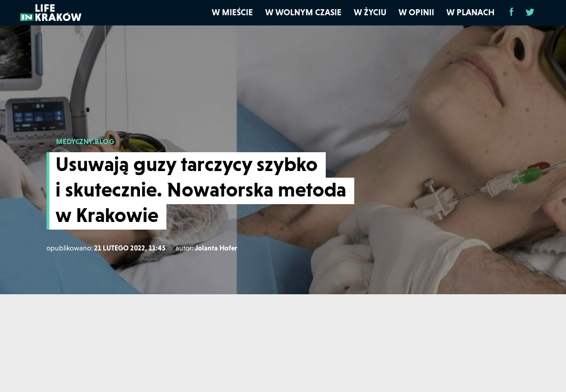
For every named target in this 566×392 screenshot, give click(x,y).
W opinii (416, 12)
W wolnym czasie (303, 12)
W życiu (370, 12)
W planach (471, 12)
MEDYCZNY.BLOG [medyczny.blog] (85, 142)
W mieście (232, 12)
